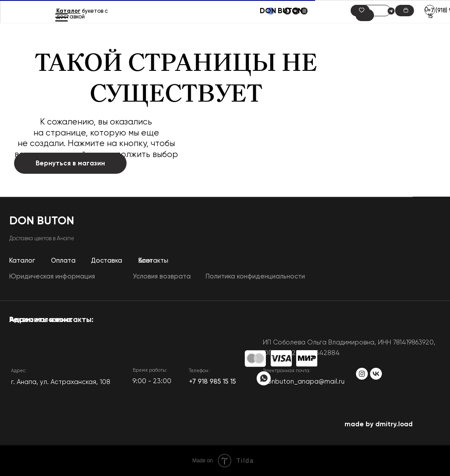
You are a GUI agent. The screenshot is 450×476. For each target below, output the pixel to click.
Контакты (153, 261)
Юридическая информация (52, 276)
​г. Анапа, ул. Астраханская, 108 (61, 382)
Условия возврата (162, 276)
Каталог (68, 11)
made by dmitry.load (379, 424)
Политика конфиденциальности (255, 276)
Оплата (63, 261)
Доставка (107, 261)
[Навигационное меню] (62, 18)
